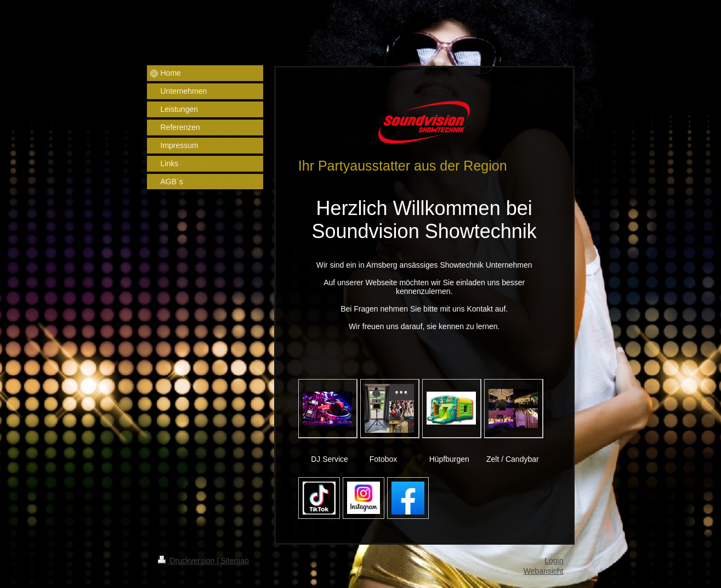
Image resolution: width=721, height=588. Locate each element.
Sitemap (235, 561)
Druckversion (187, 561)
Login (554, 561)
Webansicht (544, 571)
